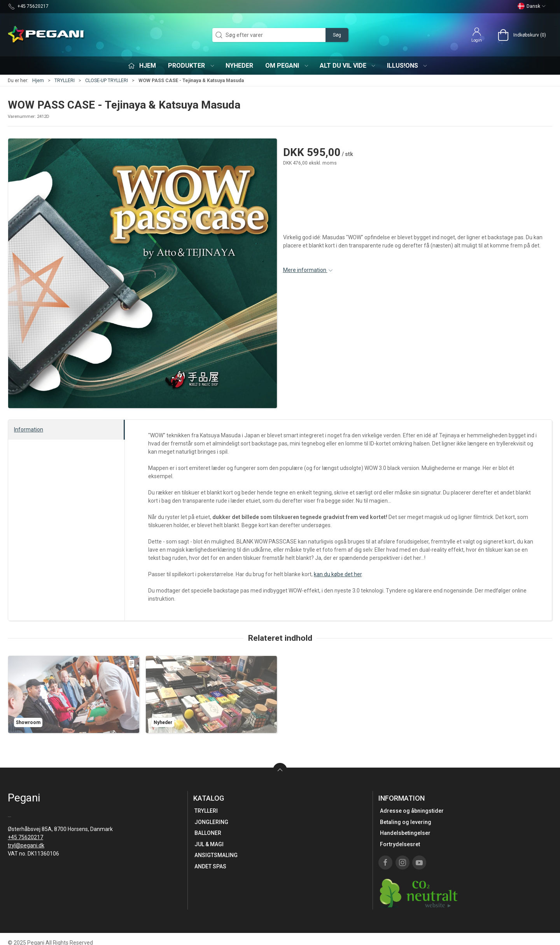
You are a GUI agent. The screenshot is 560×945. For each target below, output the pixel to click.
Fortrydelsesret (400, 844)
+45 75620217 (25, 837)
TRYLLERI (65, 81)
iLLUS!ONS (408, 66)
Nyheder (239, 66)
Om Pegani (287, 66)
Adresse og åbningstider (412, 811)
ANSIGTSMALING (216, 855)
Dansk (532, 6)
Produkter (192, 66)
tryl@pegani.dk (26, 845)
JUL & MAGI (209, 844)
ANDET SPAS (210, 866)
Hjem (38, 81)
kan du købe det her (338, 574)
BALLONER (208, 833)
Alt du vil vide (348, 66)
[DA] (47, 35)
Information (29, 430)
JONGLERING (211, 822)
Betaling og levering (406, 822)
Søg (337, 35)
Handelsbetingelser (405, 833)
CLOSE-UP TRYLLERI (107, 81)
